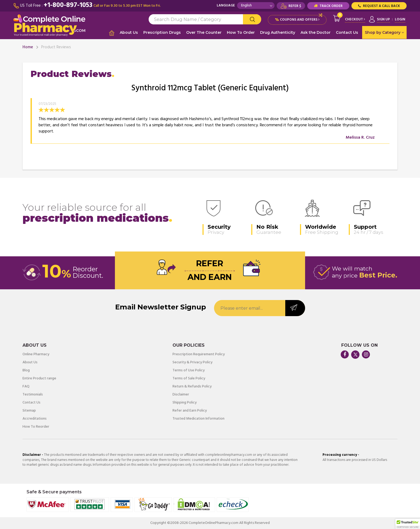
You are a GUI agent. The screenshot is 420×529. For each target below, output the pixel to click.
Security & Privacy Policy (192, 362)
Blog (26, 371)
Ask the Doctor (316, 32)
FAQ (26, 387)
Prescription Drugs (162, 32)
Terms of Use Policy (189, 371)
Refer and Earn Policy (190, 411)
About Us (129, 32)
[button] (408, 524)
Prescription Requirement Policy (199, 354)
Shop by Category (384, 32)
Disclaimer (181, 395)
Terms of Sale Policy (189, 379)
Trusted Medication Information (198, 419)
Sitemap (29, 411)
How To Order (241, 32)
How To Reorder (36, 427)
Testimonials (33, 395)
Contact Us (347, 32)
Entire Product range (39, 379)
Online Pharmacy (36, 354)
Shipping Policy (185, 403)
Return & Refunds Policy (192, 387)
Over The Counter (204, 32)
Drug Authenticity (278, 32)
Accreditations (35, 419)
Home (28, 47)
